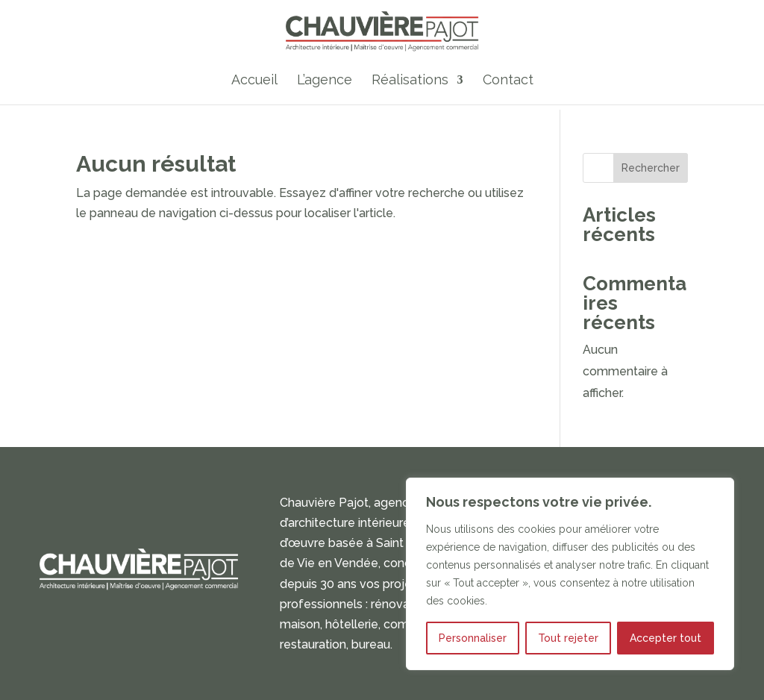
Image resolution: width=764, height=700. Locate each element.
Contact (508, 82)
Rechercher (651, 168)
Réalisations (410, 82)
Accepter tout (666, 638)
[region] (570, 574)
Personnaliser (473, 638)
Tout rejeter (568, 638)
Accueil (254, 82)
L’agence (325, 82)
